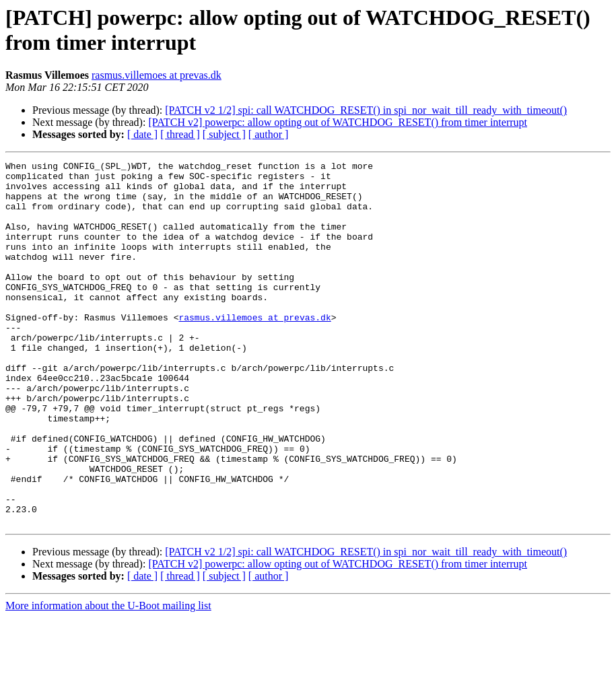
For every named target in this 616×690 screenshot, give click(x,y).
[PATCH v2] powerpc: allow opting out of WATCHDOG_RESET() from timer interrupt (338, 122)
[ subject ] (224, 134)
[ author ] (269, 134)
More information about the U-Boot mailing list (108, 678)
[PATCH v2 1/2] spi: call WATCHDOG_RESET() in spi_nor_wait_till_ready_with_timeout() (366, 110)
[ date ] (142, 134)
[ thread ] (180, 134)
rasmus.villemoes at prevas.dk (157, 75)
